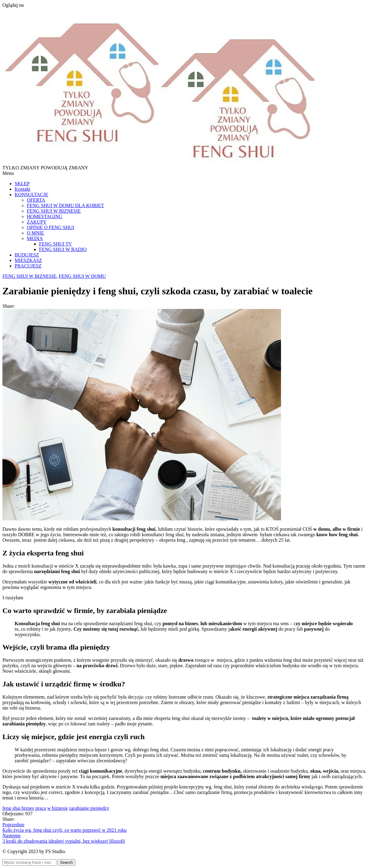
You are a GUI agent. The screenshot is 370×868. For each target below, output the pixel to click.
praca (41, 808)
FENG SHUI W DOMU (82, 276)
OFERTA (36, 200)
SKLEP (22, 184)
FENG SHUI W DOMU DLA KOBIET (65, 205)
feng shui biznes (18, 808)
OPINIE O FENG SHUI (50, 227)
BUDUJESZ (27, 255)
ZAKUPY (37, 222)
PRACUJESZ (28, 266)
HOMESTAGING (44, 216)
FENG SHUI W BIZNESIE (54, 211)
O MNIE (35, 233)
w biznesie (58, 808)
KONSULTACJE (31, 195)
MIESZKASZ (28, 260)
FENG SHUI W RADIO (63, 249)
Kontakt (23, 189)
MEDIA (35, 238)
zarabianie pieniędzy (89, 808)
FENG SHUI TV (55, 244)
